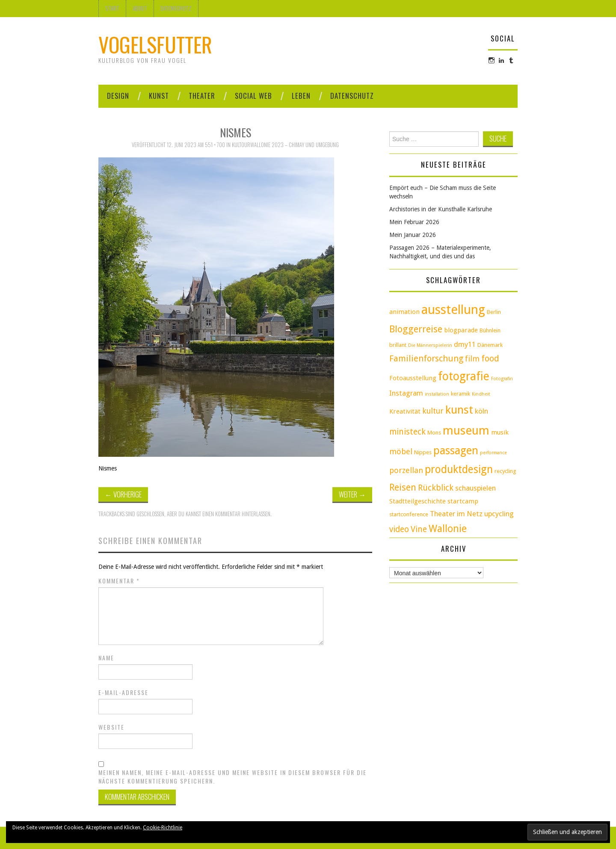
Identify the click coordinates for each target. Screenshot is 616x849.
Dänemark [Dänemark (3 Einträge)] (490, 345)
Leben (301, 96)
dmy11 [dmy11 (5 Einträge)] (465, 344)
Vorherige (123, 494)
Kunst (159, 96)
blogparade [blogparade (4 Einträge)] (461, 330)
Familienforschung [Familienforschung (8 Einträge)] (426, 358)
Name (106, 658)
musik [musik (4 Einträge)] (500, 432)
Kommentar (119, 581)
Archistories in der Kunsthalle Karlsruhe (441, 209)
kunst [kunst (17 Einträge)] (459, 410)
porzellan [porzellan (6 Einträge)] (406, 470)
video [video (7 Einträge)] (399, 529)
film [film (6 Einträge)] (472, 359)
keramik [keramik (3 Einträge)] (461, 394)
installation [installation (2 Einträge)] (437, 394)
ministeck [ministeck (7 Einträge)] (407, 432)
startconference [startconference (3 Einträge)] (409, 514)
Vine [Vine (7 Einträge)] (419, 529)
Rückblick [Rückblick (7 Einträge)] (436, 488)
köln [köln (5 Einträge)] (481, 411)
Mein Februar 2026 (414, 222)
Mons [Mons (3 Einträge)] (434, 433)
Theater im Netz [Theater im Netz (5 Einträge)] (456, 514)
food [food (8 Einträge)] (490, 358)
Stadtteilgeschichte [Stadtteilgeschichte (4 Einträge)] (418, 501)
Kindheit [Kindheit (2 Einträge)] (481, 394)
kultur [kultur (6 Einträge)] (433, 411)
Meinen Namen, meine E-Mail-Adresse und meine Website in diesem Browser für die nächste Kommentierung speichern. (232, 777)
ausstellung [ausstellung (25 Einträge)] (453, 310)
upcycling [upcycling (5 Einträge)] (499, 514)
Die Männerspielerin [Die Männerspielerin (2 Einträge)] (430, 345)
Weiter (352, 494)
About (140, 8)
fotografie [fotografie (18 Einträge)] (464, 376)
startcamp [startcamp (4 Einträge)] (463, 501)
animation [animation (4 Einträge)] (404, 312)
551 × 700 (215, 145)
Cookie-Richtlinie (163, 828)
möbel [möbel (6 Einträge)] (401, 451)
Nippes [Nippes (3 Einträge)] (423, 452)
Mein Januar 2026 (413, 235)
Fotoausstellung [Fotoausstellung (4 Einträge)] (413, 378)
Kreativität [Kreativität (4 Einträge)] (405, 411)
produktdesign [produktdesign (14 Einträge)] (459, 469)
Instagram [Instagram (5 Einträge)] (406, 393)
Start (112, 8)
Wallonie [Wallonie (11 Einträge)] (448, 529)
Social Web (253, 96)
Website (111, 727)
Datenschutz (176, 8)
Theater (202, 96)
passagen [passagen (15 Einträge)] (456, 451)
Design (118, 96)
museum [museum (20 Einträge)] (466, 430)
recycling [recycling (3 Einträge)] (505, 471)
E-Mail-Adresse (123, 692)
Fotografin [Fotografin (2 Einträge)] (502, 379)
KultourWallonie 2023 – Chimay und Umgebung (285, 145)
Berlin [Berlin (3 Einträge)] (494, 312)
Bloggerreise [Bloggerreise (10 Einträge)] (416, 329)
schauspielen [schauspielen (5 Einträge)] (475, 488)
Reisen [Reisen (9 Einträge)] (403, 487)
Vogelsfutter (155, 44)
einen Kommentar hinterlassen (236, 514)
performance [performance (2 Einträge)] (493, 453)
